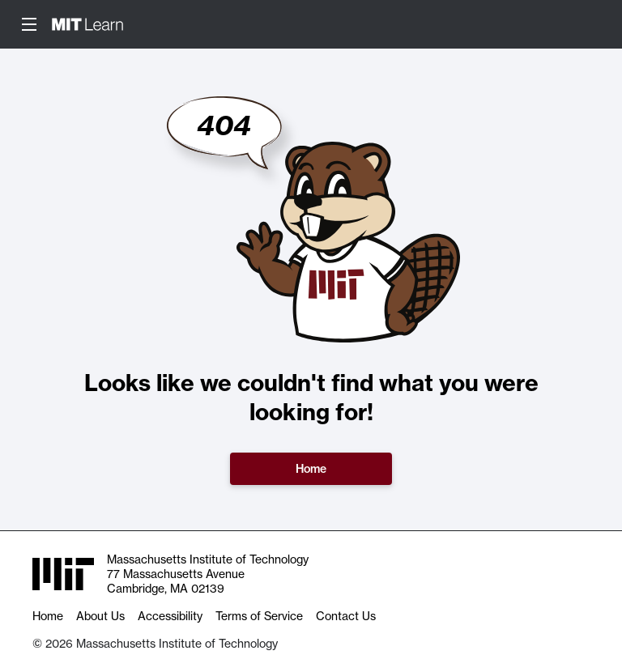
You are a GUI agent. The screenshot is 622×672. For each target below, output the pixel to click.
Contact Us (346, 616)
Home (311, 469)
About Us (100, 616)
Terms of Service (259, 616)
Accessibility (170, 616)
